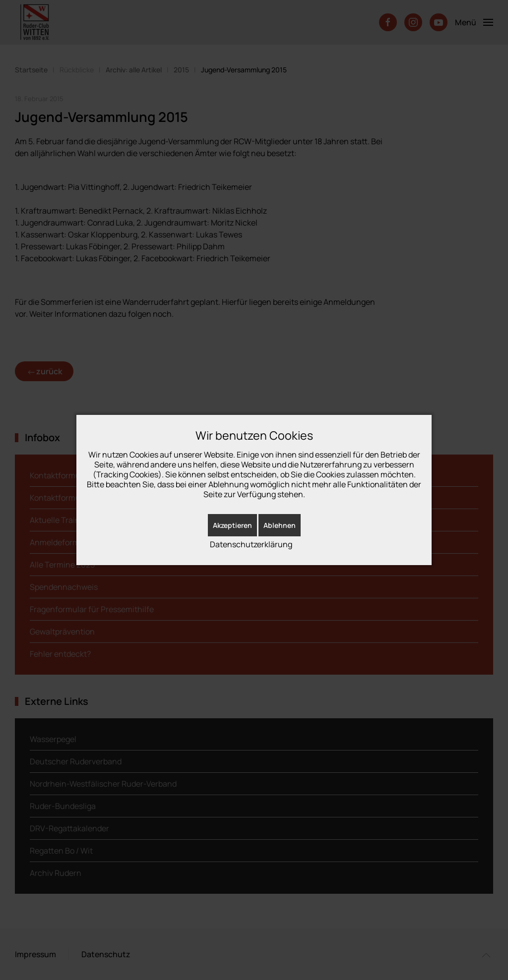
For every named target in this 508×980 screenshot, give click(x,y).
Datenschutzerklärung (251, 544)
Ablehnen (280, 525)
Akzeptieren (232, 525)
